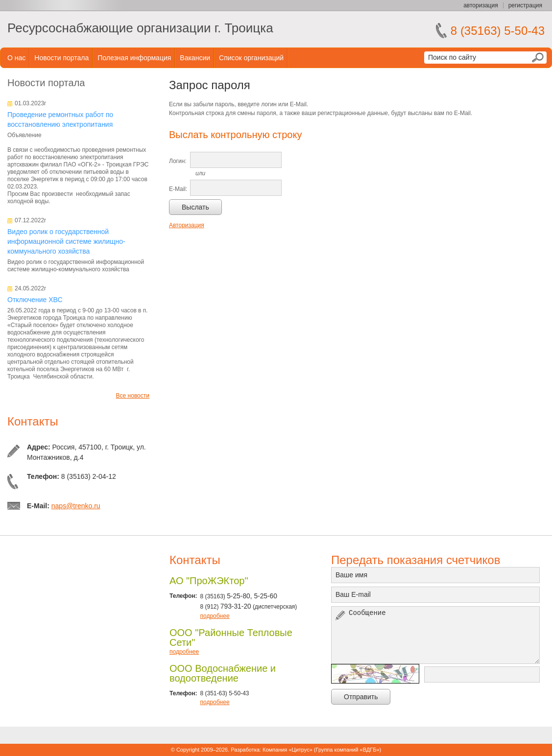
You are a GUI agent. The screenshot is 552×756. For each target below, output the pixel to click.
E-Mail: (178, 189)
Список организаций (251, 58)
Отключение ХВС (35, 300)
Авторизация (187, 225)
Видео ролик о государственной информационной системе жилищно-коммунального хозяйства (66, 241)
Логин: (178, 161)
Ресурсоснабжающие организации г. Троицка (140, 28)
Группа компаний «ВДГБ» (348, 750)
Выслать (195, 207)
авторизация (480, 5)
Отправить (361, 697)
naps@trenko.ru (76, 506)
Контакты (33, 421)
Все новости (133, 396)
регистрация (525, 5)
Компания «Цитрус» (288, 750)
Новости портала (61, 58)
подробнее (215, 616)
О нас (16, 58)
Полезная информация (134, 58)
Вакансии (195, 58)
